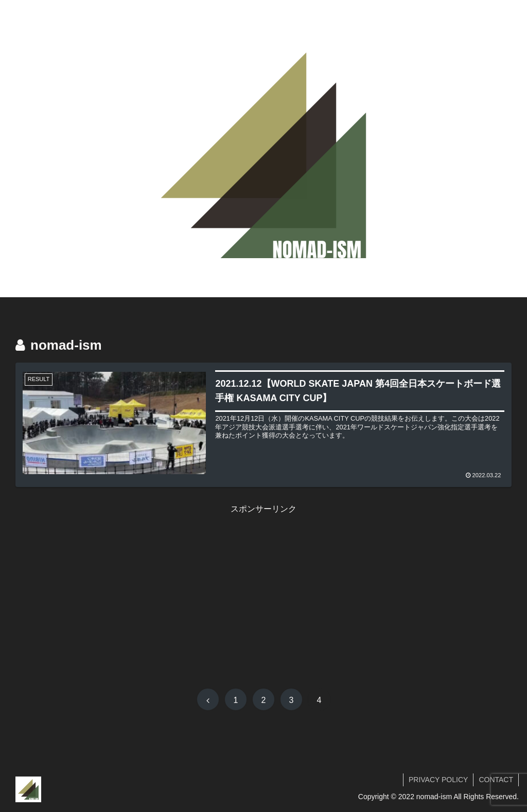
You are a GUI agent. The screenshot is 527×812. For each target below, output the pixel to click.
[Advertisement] (263, 588)
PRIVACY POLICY (438, 780)
